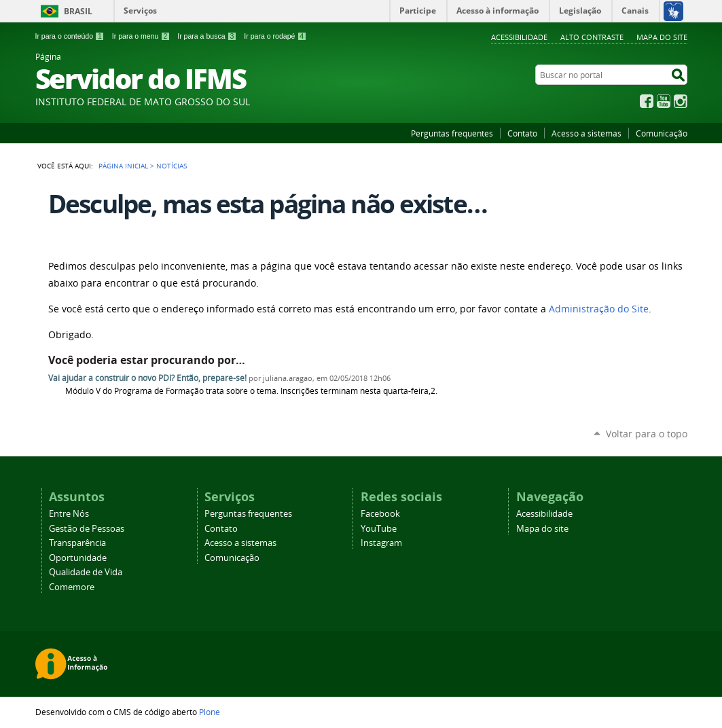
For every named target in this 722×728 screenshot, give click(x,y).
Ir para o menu (141, 36)
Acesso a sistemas (586, 133)
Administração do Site (599, 309)
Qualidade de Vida (86, 572)
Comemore (72, 587)
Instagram (681, 101)
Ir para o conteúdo (70, 36)
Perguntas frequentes (452, 133)
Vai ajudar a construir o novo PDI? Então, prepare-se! (147, 378)
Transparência (77, 543)
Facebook (647, 101)
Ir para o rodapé (275, 36)
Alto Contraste (592, 37)
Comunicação (662, 133)
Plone (210, 712)
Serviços (140, 11)
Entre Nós (69, 514)
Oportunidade (78, 558)
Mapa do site (662, 37)
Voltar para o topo (647, 434)
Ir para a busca (207, 36)
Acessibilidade (519, 37)
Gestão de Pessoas (87, 529)
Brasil (78, 11)
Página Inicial (123, 166)
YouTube (664, 101)
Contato (522, 133)
